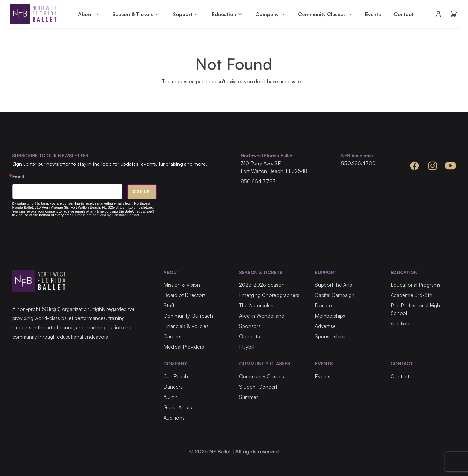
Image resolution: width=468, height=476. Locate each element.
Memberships (330, 316)
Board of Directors (185, 295)
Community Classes (261, 376)
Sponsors (250, 326)
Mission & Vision (182, 285)
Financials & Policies (186, 326)
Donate (323, 305)
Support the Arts (333, 285)
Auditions (401, 323)
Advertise (325, 326)
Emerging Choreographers (269, 295)
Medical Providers (184, 347)
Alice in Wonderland (262, 316)
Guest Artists (178, 407)
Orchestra (250, 336)
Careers (172, 336)
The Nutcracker (256, 305)
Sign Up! (142, 192)
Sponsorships (330, 336)
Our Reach (176, 376)
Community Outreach (188, 316)
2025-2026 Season (262, 285)
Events (373, 14)
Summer (249, 397)
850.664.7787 (258, 181)
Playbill (247, 347)
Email (18, 177)
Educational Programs (415, 285)
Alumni (171, 397)
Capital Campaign (335, 295)
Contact (404, 14)
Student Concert (258, 387)
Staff (169, 305)
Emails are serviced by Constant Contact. (108, 215)
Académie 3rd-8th (411, 295)
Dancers (173, 387)
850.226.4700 (358, 163)
